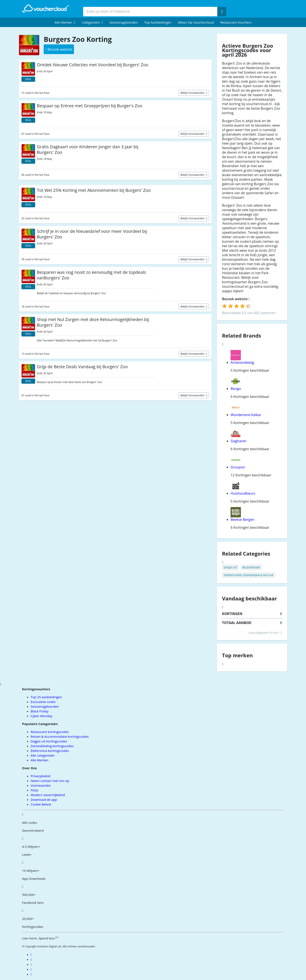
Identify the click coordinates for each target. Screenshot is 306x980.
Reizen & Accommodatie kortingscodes (60, 736)
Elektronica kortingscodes (50, 751)
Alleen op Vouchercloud (196, 22)
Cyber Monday (41, 716)
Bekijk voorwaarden (193, 93)
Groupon (238, 467)
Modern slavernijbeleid (48, 795)
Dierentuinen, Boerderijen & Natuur (248, 575)
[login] (236, 306)
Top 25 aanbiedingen (46, 697)
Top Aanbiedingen (158, 22)
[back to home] (46, 9)
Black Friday (40, 711)
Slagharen (238, 441)
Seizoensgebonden (124, 22)
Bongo (236, 389)
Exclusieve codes (43, 702)
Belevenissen (251, 567)
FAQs (34, 790)
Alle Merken (40, 760)
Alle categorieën (43, 755)
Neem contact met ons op (50, 781)
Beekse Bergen (242, 520)
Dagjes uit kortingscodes (49, 741)
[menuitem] (65, 22)
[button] (65, 22)
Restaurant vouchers (236, 22)
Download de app (44, 800)
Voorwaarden (41, 785)
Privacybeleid (40, 776)
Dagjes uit (230, 567)
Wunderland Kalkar (246, 415)
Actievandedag (242, 362)
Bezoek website (236, 299)
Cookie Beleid (41, 804)
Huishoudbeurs (243, 493)
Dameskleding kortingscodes (52, 746)
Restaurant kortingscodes (50, 732)
